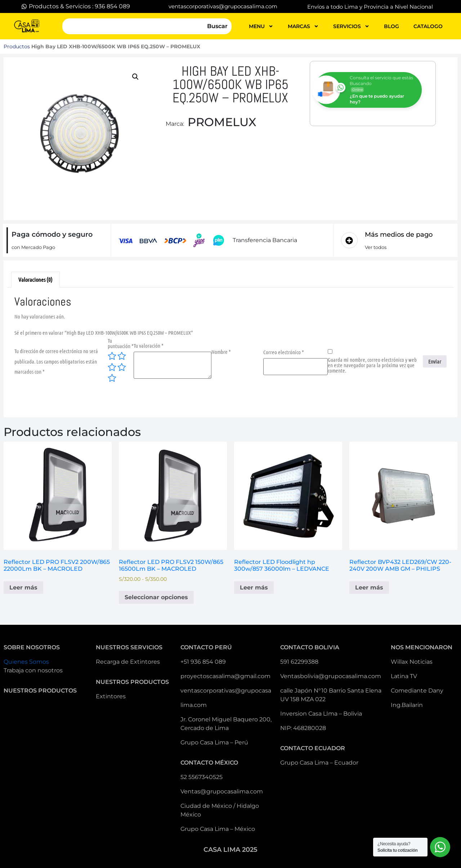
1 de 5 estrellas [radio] (112, 356)
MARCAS (303, 26)
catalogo (428, 26)
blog (391, 26)
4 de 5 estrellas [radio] (122, 367)
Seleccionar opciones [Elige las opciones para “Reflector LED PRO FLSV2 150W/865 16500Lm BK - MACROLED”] (156, 597)
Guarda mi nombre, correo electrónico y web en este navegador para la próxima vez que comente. (372, 365)
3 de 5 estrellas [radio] (112, 367)
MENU (261, 26)
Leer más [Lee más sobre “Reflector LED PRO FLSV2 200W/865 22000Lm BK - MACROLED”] (23, 587)
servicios (351, 26)
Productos (17, 46)
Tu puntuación (121, 343)
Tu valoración (149, 346)
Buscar (217, 26)
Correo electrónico (284, 352)
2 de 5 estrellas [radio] (122, 356)
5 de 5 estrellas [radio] (112, 378)
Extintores (111, 696)
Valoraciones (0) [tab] (35, 279)
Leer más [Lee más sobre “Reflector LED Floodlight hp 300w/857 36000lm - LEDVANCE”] (254, 587)
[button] (135, 77)
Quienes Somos (26, 662)
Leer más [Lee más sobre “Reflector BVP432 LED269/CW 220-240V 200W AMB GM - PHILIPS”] (369, 587)
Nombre (221, 352)
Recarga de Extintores (128, 662)
